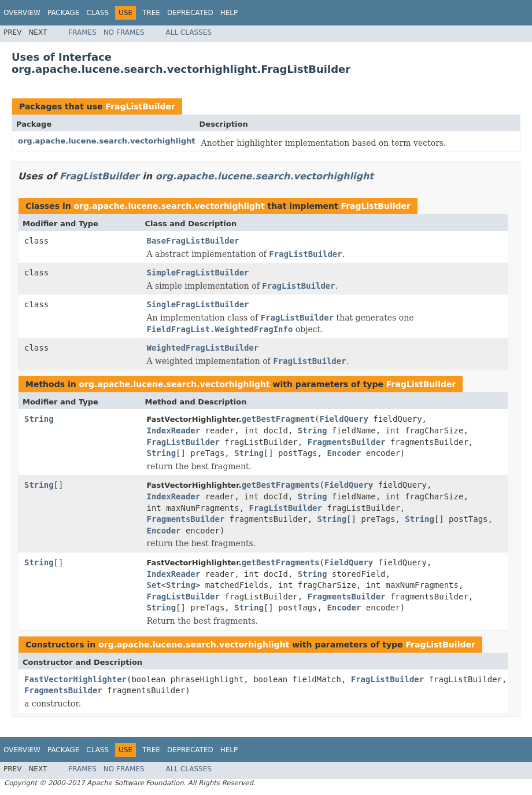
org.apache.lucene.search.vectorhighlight (107, 141)
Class (97, 13)
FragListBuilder (140, 106)
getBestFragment (278, 419)
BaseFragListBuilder (193, 241)
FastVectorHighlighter (75, 679)
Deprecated (190, 13)
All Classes (189, 32)
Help (229, 13)
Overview (22, 13)
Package (63, 13)
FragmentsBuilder (347, 442)
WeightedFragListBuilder (203, 348)
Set (154, 585)
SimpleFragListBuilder (198, 273)
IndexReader (174, 430)
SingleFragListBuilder (198, 304)
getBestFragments (281, 485)
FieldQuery (344, 419)
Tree (151, 13)
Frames (82, 32)
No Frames (124, 32)
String (39, 419)
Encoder (344, 453)
